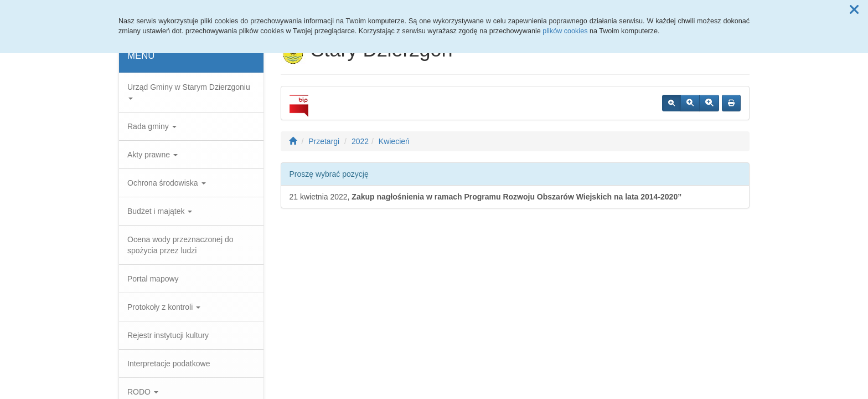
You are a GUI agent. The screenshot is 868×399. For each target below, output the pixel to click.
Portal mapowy (153, 279)
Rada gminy (152, 126)
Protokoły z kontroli (164, 307)
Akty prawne (153, 155)
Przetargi (324, 141)
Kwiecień (394, 141)
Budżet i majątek (160, 211)
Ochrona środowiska (167, 183)
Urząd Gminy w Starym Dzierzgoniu (189, 91)
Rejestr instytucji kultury (168, 335)
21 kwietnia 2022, (486, 197)
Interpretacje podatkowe (169, 364)
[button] (854, 10)
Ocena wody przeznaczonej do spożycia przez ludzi (180, 245)
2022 (360, 141)
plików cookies (565, 31)
